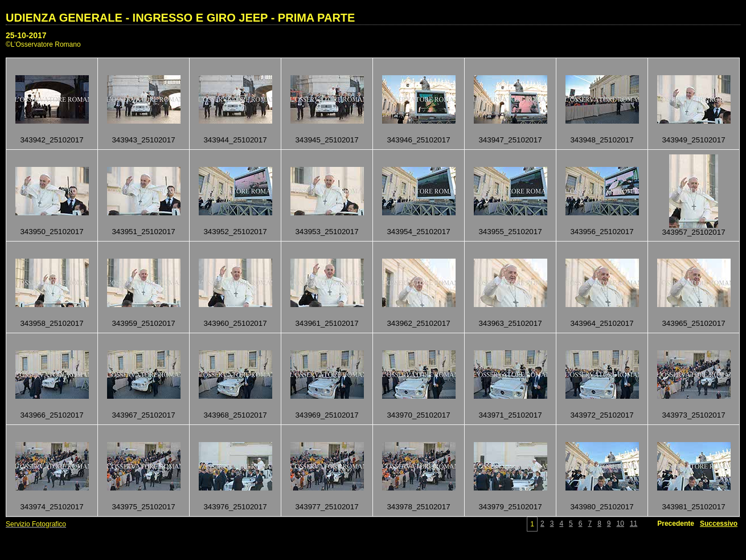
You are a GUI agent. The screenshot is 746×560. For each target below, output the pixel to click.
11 (634, 524)
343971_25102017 (510, 415)
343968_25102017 (235, 415)
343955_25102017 (510, 232)
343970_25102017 (418, 415)
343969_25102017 (327, 415)
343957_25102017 (693, 232)
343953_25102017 (327, 232)
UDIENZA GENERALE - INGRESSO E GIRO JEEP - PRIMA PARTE (180, 18)
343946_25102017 (418, 140)
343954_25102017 (418, 232)
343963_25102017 (510, 323)
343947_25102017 (510, 140)
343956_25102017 (602, 232)
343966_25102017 (52, 415)
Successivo (719, 524)
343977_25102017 (327, 507)
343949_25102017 (693, 140)
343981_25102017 (693, 507)
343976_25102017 (235, 507)
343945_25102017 (327, 140)
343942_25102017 (52, 140)
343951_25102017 (143, 232)
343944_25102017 (235, 140)
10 (620, 524)
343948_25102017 (602, 140)
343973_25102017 (693, 415)
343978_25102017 (418, 507)
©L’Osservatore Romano (43, 44)
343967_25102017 (143, 415)
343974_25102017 (52, 507)
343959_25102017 (143, 323)
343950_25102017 (52, 232)
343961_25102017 (327, 323)
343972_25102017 (602, 415)
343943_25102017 (143, 140)
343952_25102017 (235, 232)
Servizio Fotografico (36, 524)
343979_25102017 (510, 507)
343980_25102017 (602, 507)
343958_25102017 (52, 323)
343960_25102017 (235, 323)
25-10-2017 (26, 35)
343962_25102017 (418, 323)
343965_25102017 (693, 323)
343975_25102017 (143, 507)
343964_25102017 (602, 323)
